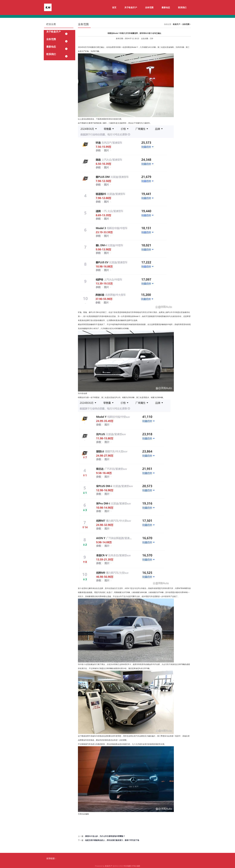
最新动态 (166, 7)
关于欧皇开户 (131, 7)
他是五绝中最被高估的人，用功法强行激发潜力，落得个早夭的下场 (112, 840)
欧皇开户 (177, 24)
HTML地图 (136, 866)
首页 (114, 7)
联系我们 (182, 7)
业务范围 (149, 7)
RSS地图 (127, 866)
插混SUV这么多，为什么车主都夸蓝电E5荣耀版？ (105, 836)
